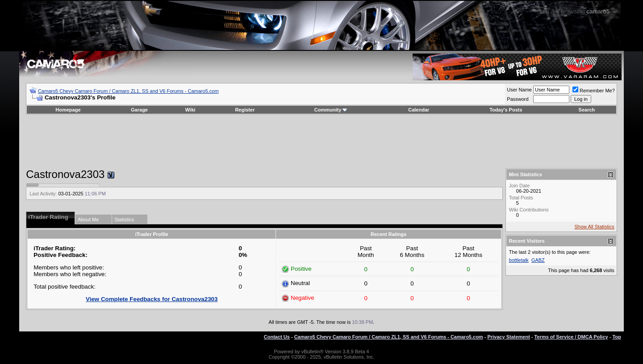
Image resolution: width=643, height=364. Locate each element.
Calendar (419, 110)
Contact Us (277, 337)
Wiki (190, 110)
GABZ (538, 260)
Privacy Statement (508, 337)
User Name (519, 90)
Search (587, 110)
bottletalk (519, 260)
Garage (139, 110)
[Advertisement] (321, 141)
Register (245, 110)
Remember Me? (594, 91)
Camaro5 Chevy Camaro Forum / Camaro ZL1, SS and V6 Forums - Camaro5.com (128, 91)
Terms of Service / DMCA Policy (571, 337)
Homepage (68, 110)
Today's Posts (506, 110)
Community (331, 110)
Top (616, 337)
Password (518, 99)
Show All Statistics (595, 227)
